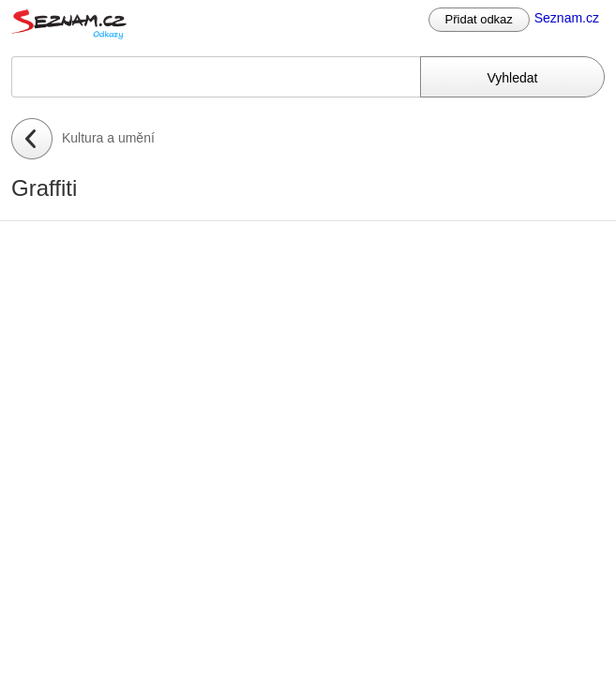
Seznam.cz (567, 18)
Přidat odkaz (479, 19)
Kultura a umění (108, 138)
